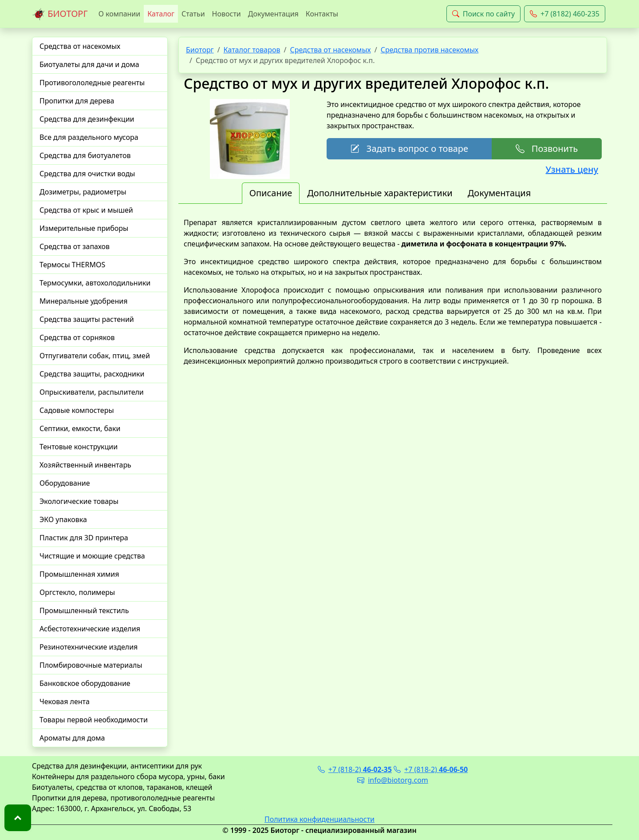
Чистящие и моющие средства (92, 556)
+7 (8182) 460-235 (565, 14)
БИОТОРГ (60, 14)
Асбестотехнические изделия (90, 629)
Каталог (161, 14)
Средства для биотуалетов (85, 155)
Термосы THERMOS (72, 265)
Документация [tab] (499, 193)
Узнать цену (572, 169)
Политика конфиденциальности (319, 819)
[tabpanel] (393, 292)
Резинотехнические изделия (89, 647)
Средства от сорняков (77, 337)
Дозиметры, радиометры (83, 192)
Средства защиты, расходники (92, 374)
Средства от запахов (75, 246)
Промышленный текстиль (84, 610)
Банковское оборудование (85, 683)
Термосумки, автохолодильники (95, 283)
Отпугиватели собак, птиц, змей (95, 356)
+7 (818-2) (355, 769)
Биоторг (200, 50)
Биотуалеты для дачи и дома (89, 64)
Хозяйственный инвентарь (85, 465)
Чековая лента (65, 701)
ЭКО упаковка (63, 519)
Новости (227, 14)
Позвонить (547, 149)
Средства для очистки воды (87, 174)
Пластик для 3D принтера (84, 538)
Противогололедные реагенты (92, 83)
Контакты (322, 14)
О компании (120, 14)
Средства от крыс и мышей (86, 210)
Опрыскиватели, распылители (92, 392)
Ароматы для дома (72, 738)
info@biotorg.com (393, 780)
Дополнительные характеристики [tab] (380, 193)
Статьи (193, 14)
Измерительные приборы (84, 228)
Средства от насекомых (80, 46)
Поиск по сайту (483, 14)
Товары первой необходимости (94, 720)
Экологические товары (79, 501)
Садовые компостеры (77, 410)
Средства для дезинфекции (87, 119)
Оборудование (65, 483)
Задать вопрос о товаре (409, 149)
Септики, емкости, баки (80, 428)
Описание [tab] (271, 193)
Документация (273, 14)
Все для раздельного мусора (89, 137)
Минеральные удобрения (83, 301)
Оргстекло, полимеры (77, 592)
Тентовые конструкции (79, 447)
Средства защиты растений (87, 319)
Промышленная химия (79, 574)
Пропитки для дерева (77, 101)
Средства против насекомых (430, 50)
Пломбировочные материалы (91, 665)
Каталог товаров (252, 50)
